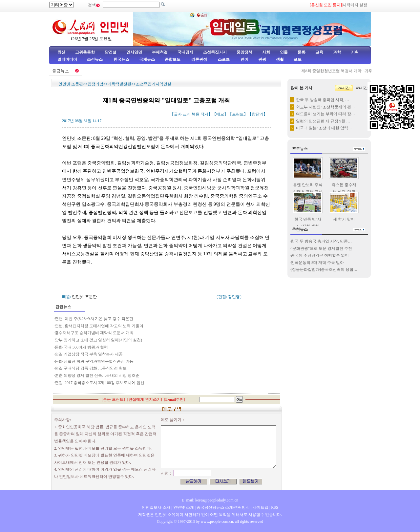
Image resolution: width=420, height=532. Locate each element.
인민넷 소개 (183, 507)
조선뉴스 (95, 59)
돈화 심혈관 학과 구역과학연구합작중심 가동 (94, 361)
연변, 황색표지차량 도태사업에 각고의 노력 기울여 (99, 326)
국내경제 (185, 52)
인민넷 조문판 (71, 84)
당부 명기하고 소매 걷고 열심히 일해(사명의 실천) (98, 340)
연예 (244, 59)
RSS (274, 507)
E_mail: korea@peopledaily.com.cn (210, 500)
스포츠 (223, 59)
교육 (319, 52)
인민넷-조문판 (84, 297)
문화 (302, 52)
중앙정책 (244, 52)
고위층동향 (85, 52)
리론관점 (199, 59)
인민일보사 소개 (156, 507)
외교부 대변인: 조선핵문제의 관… (325, 107)
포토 (298, 59)
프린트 (238, 114)
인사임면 (134, 52)
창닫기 (258, 114)
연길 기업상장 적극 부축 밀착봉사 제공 (89, 354)
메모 (220, 114)
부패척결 (160, 52)
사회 (266, 52)
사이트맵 (261, 507)
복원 (196, 114)
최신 (61, 52)
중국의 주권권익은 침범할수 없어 (320, 255)
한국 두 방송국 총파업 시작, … (323, 100)
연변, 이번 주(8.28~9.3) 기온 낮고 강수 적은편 (94, 319)
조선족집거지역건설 (154, 84)
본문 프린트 (113, 399)
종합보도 (173, 59)
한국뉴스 (121, 59)
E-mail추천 (175, 399)
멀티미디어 (67, 59)
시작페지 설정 (355, 5)
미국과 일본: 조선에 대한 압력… (324, 128)
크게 (187, 114)
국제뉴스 (147, 59)
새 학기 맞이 (344, 219)
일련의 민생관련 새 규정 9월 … (323, 121)
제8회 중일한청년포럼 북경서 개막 (334, 71)
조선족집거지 (215, 52)
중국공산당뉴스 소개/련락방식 (223, 507)
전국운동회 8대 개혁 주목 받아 (317, 263)
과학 (337, 52)
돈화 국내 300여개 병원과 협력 (81, 347)
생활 (280, 59)
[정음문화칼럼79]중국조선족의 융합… (324, 269)
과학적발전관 (119, 84)
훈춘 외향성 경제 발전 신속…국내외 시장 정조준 (97, 375)
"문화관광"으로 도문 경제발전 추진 (322, 248)
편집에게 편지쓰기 (145, 399)
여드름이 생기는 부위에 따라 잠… (325, 114)
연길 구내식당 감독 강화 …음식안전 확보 (91, 368)
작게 (204, 114)
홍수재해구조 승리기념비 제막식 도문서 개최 (95, 333)
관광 (262, 59)
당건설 (111, 52)
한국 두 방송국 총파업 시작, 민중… (321, 241)
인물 (284, 52)
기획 (355, 52)
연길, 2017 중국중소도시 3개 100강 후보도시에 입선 (100, 383)
